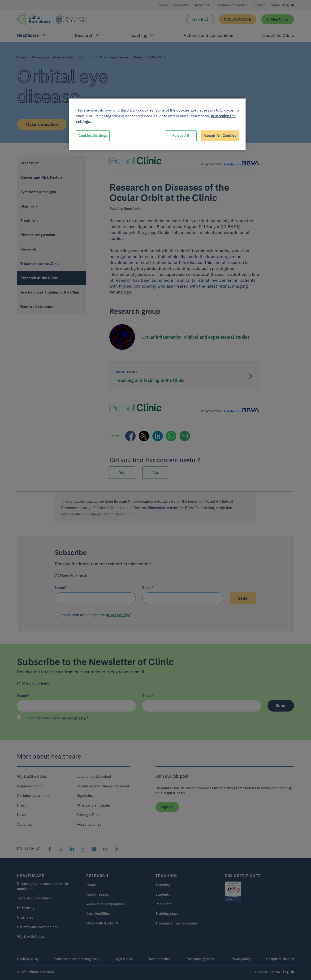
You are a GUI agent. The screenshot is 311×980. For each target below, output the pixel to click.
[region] (157, 124)
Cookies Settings (93, 136)
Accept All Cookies (220, 136)
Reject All (181, 136)
